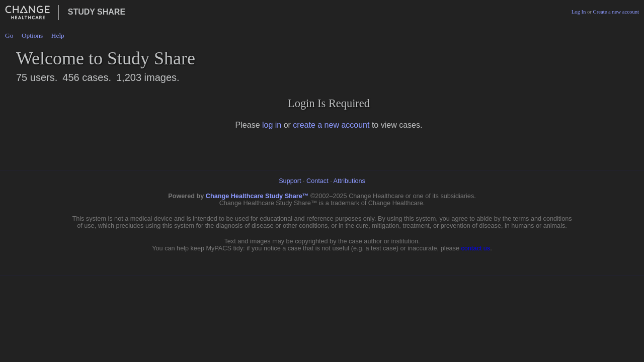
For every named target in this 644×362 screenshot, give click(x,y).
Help (58, 35)
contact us (475, 248)
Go (9, 35)
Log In (579, 12)
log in (272, 125)
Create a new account (616, 12)
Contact (317, 181)
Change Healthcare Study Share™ (257, 196)
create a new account (331, 125)
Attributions (349, 181)
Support (290, 181)
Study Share (97, 12)
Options (32, 35)
